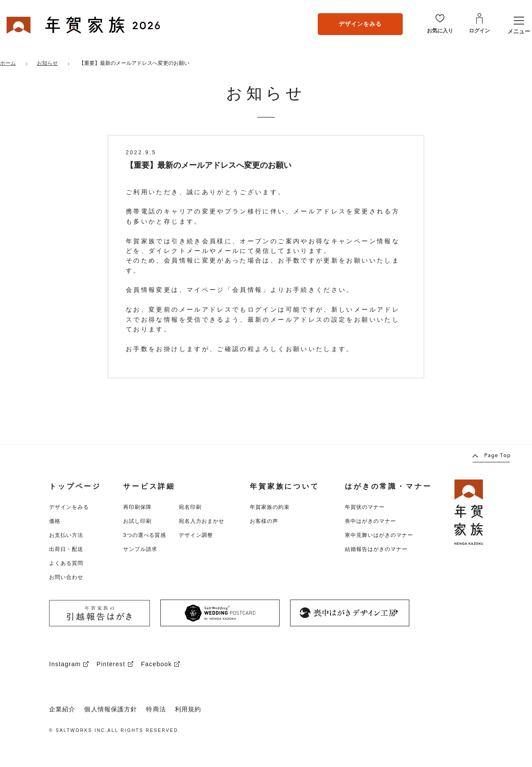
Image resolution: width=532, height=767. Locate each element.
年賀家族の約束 (270, 507)
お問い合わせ (66, 577)
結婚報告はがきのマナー (376, 549)
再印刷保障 (137, 507)
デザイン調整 (196, 535)
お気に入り (440, 31)
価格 (55, 521)
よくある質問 (66, 563)
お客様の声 (264, 521)
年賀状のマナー (365, 507)
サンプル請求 (140, 549)
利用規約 (188, 709)
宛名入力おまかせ (202, 521)
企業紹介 (62, 709)
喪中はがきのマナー (371, 521)
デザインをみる (360, 24)
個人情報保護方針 (111, 709)
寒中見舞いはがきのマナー (379, 535)
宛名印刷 (190, 507)
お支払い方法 (66, 535)
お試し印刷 (137, 521)
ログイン (479, 31)
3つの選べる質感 (145, 535)
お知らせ (47, 63)
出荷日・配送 (66, 549)
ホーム (8, 63)
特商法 (156, 709)
